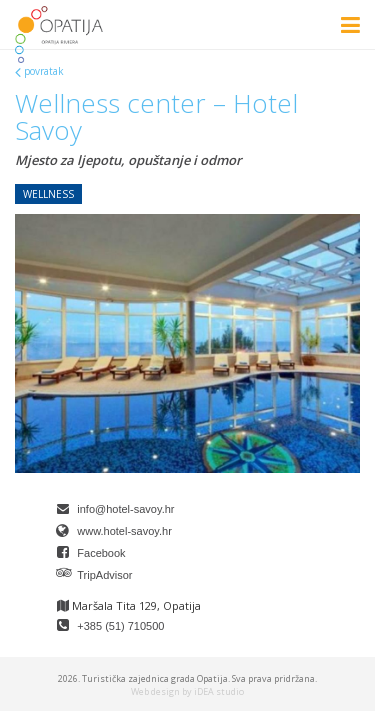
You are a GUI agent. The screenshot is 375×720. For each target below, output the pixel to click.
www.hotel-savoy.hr (124, 531)
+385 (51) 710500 (120, 626)
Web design (155, 691)
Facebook (101, 553)
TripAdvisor (104, 575)
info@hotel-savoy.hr (125, 509)
